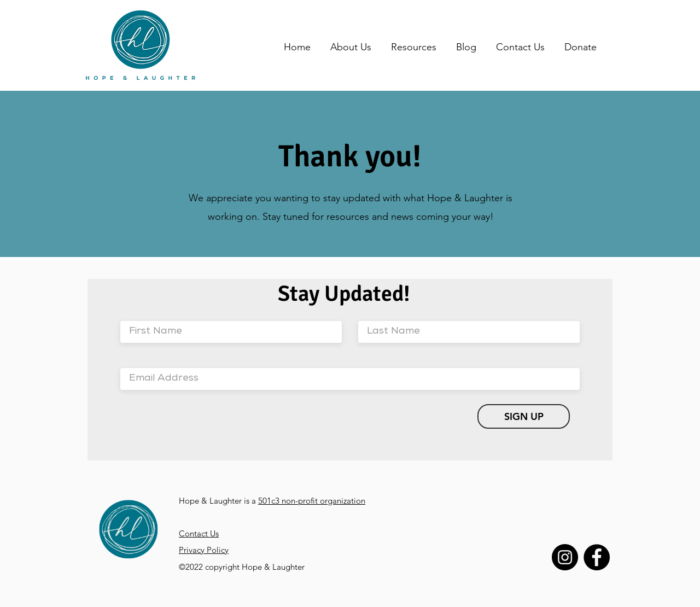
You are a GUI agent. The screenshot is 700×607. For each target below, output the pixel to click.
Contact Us (199, 533)
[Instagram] (565, 557)
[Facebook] (597, 557)
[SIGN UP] (524, 416)
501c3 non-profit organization (312, 501)
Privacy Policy (204, 550)
